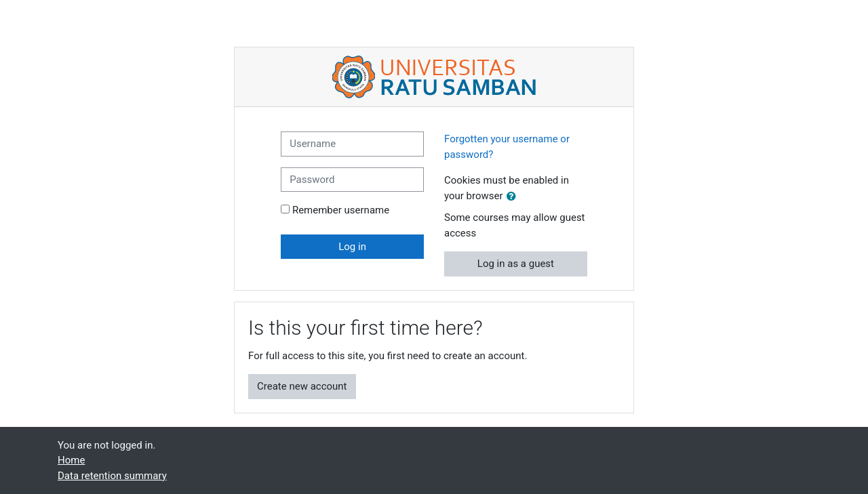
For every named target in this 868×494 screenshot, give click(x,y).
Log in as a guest (516, 264)
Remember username (341, 210)
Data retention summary (112, 476)
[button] (514, 197)
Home (71, 460)
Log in (352, 247)
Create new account (302, 386)
